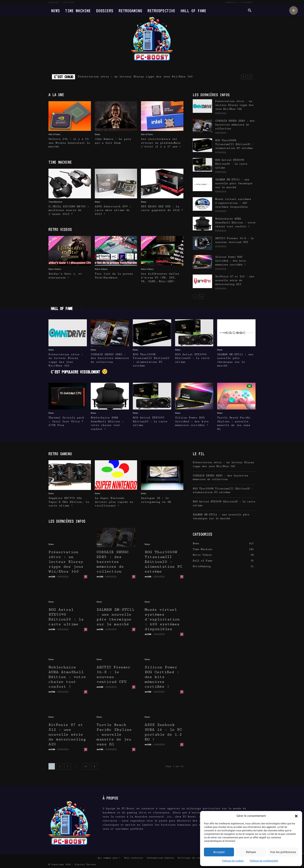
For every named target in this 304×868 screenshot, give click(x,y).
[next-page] (201, 297)
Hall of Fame (54, 134)
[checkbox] (294, 10)
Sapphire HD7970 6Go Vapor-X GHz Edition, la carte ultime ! (69, 502)
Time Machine (55, 202)
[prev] (243, 77)
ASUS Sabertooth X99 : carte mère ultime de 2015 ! (113, 210)
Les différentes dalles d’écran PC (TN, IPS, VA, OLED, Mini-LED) (160, 278)
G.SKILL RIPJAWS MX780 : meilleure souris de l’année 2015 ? (69, 210)
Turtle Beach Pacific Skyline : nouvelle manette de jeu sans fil (114, 735)
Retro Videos (55, 269)
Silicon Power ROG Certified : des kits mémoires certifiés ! (231, 261)
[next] (250, 77)
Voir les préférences (283, 852)
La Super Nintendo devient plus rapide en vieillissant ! (114, 502)
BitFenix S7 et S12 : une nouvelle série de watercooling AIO (235, 280)
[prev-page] (195, 297)
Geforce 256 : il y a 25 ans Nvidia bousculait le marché (69, 143)
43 (86, 766)
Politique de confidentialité (264, 861)
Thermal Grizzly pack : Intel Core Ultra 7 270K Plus (66, 421)
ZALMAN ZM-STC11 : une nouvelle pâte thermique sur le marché (234, 183)
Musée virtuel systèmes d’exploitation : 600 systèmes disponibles (233, 203)
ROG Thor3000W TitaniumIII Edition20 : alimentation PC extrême (234, 144)
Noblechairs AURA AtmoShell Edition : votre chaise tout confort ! (235, 223)
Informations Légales (160, 858)
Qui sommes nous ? (109, 858)
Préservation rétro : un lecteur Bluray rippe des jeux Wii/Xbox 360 (135, 77)
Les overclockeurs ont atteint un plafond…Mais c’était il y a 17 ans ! (161, 143)
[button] (296, 816)
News (98, 134)
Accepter (219, 852)
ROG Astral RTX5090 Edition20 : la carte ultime (231, 164)
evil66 (52, 577)
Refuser (251, 852)
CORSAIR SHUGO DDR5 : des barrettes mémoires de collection (235, 125)
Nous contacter (134, 858)
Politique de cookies (233, 861)
